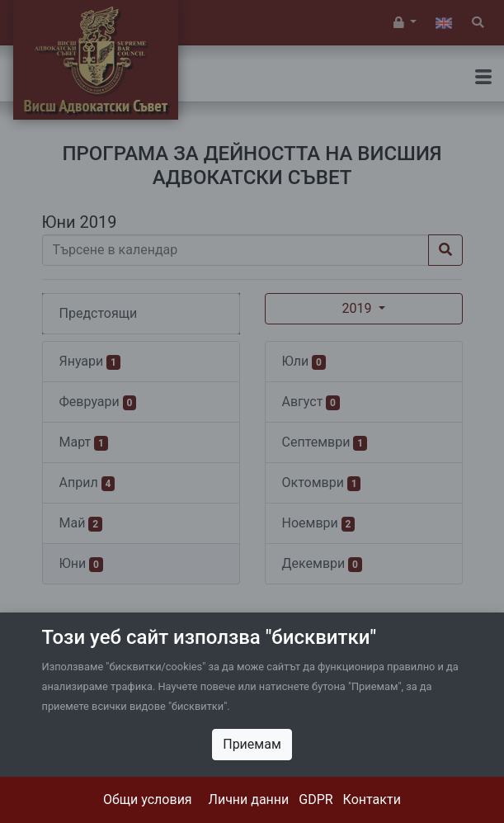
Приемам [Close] (252, 744)
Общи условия (148, 799)
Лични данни (249, 799)
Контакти (372, 799)
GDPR (316, 799)
